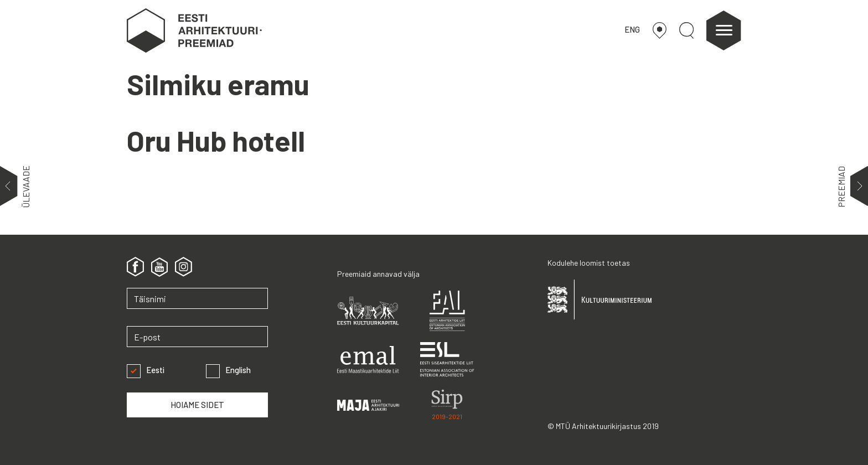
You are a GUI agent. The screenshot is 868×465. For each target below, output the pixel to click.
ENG (632, 29)
